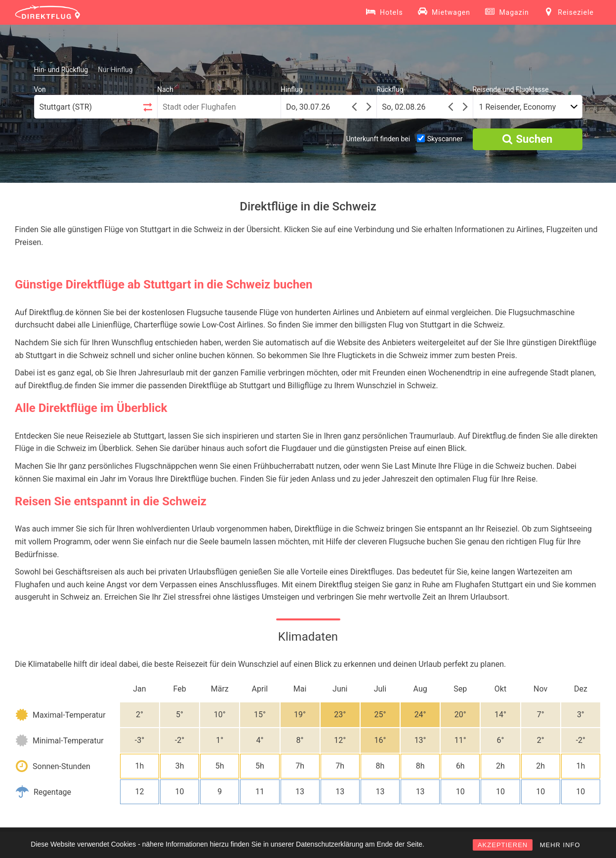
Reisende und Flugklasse (511, 89)
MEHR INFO (560, 845)
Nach (165, 89)
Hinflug (292, 89)
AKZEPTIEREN (503, 845)
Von (40, 89)
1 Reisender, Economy (518, 107)
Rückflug (390, 89)
